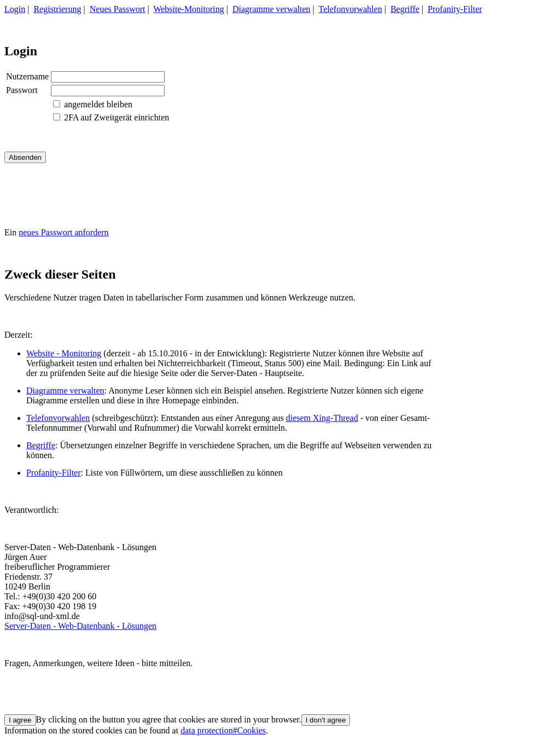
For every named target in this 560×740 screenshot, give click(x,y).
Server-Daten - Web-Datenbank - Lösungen (80, 626)
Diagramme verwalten (272, 9)
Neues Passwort (118, 9)
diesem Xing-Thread (322, 418)
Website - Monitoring (64, 353)
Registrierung (57, 9)
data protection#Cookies (223, 730)
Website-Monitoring (188, 9)
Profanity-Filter (455, 9)
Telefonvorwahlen (351, 9)
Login (15, 9)
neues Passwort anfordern (63, 232)
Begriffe (405, 9)
